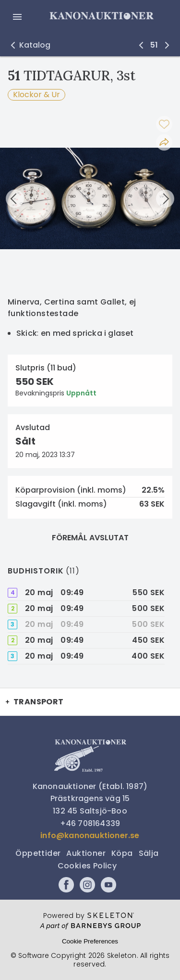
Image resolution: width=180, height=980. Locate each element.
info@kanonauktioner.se (90, 835)
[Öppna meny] (17, 17)
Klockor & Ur (36, 95)
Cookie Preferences (90, 941)
